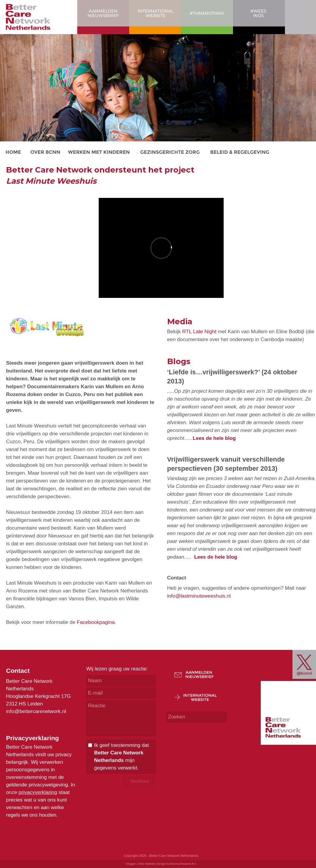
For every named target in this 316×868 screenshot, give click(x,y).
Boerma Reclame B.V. (183, 864)
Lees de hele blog (214, 438)
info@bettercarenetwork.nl (36, 711)
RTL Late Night (199, 332)
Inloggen (131, 864)
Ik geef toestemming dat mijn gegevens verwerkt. (121, 757)
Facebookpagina (96, 622)
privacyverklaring (38, 792)
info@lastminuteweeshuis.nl (199, 596)
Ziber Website (147, 864)
